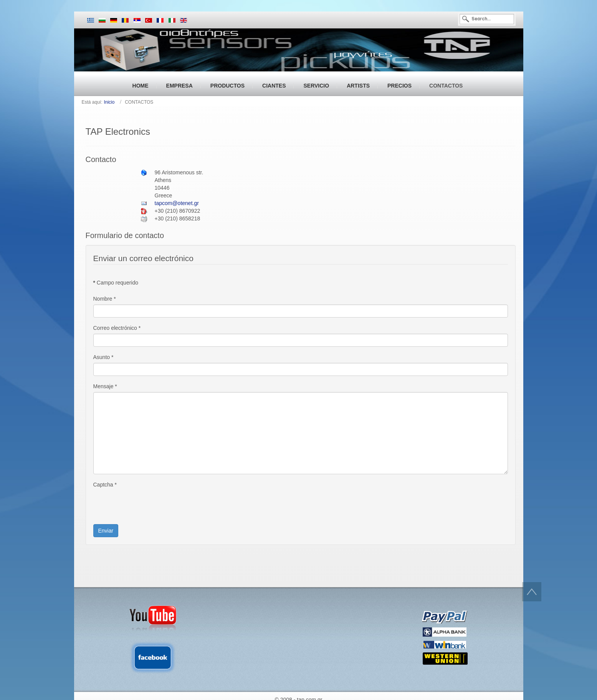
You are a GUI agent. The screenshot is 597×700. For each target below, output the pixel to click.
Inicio (109, 102)
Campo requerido (116, 283)
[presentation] (152, 505)
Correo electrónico (117, 328)
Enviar (106, 531)
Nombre (105, 299)
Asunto (103, 357)
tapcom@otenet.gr (177, 203)
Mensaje (105, 386)
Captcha (105, 485)
